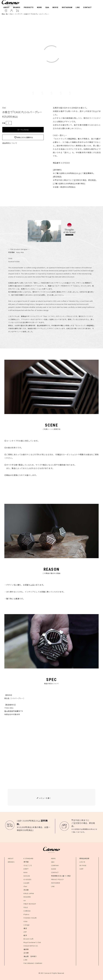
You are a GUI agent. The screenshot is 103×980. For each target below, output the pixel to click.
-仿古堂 (26, 890)
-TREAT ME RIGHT (30, 904)
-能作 (25, 935)
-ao (24, 900)
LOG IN (82, 862)
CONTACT (87, 7)
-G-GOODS (27, 879)
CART (17, 11)
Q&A (47, 7)
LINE (78, 7)
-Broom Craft (28, 939)
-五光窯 (26, 953)
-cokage (26, 925)
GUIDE (54, 869)
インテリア (19, 14)
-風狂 (25, 928)
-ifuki (25, 886)
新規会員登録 (84, 858)
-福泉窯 (26, 949)
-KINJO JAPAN (29, 893)
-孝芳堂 (26, 862)
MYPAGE (11, 11)
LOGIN (6, 11)
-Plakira (26, 914)
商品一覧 (5, 14)
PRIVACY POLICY (57, 879)
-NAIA (25, 872)
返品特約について (10, 143)
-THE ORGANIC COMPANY (33, 963)
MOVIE (55, 7)
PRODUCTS (29, 7)
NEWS (39, 7)
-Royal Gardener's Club (32, 942)
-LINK (25, 960)
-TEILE (25, 907)
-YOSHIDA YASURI (30, 918)
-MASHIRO (27, 897)
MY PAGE (83, 865)
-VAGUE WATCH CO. (31, 946)
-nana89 (26, 883)
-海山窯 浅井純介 (30, 956)
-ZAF (25, 932)
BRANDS (17, 7)
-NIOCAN (26, 876)
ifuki (11, 14)
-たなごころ (27, 865)
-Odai (25, 921)
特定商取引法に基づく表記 (61, 876)
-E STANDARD (28, 858)
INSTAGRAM (67, 7)
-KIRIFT (26, 869)
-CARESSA (27, 911)
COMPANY (55, 865)
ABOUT (7, 7)
